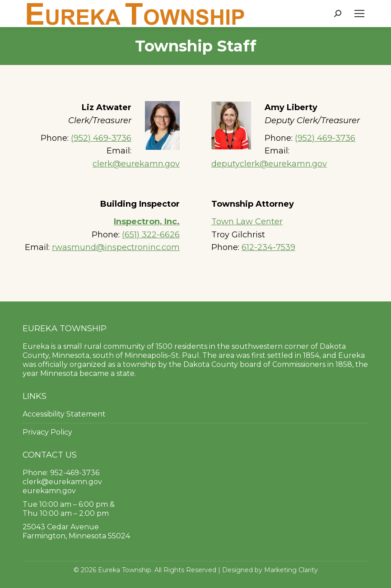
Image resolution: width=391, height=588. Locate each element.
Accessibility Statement (64, 414)
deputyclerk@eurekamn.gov (269, 164)
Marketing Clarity (291, 570)
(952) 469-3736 (101, 138)
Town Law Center (247, 222)
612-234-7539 (268, 247)
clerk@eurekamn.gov (136, 164)
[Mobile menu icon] (359, 14)
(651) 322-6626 (151, 235)
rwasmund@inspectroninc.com (116, 247)
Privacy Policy (47, 432)
